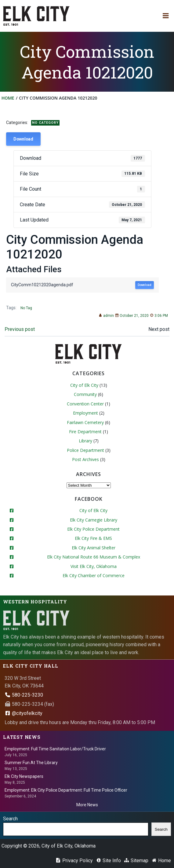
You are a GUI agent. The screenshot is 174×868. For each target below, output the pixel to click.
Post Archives (85, 459)
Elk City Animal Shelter (94, 548)
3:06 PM (159, 316)
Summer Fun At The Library (31, 763)
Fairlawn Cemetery (85, 422)
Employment (85, 413)
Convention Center (85, 404)
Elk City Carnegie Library (94, 520)
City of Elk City (84, 385)
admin (106, 316)
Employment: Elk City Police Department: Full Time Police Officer (66, 790)
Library (85, 441)
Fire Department (85, 432)
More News (87, 805)
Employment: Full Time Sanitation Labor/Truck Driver (55, 749)
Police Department (85, 450)
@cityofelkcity (24, 713)
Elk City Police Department (93, 529)
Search (10, 819)
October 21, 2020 (132, 316)
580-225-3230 (24, 695)
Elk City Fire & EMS (93, 538)
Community (85, 394)
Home (8, 98)
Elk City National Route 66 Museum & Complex (94, 557)
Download (23, 139)
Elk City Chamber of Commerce (94, 575)
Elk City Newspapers (24, 776)
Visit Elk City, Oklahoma (94, 566)
